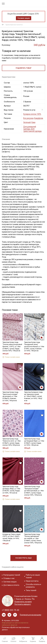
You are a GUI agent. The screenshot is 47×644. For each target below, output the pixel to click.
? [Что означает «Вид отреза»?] (42, 110)
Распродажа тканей (12, 575)
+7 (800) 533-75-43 (11, 610)
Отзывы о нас (9, 578)
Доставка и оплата (11, 585)
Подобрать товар (24, 68)
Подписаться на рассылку (31, 615)
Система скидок (10, 582)
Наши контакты (32, 581)
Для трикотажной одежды (32, 130)
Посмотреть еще (24, 558)
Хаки (33, 122)
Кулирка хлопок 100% (32, 114)
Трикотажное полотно (14, 25)
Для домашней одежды (30, 128)
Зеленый (27, 122)
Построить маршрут (23, 604)
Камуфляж (39, 118)
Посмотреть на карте (23, 602)
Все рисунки (28, 118)
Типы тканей (31, 590)
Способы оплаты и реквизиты (33, 586)
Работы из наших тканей (33, 576)
